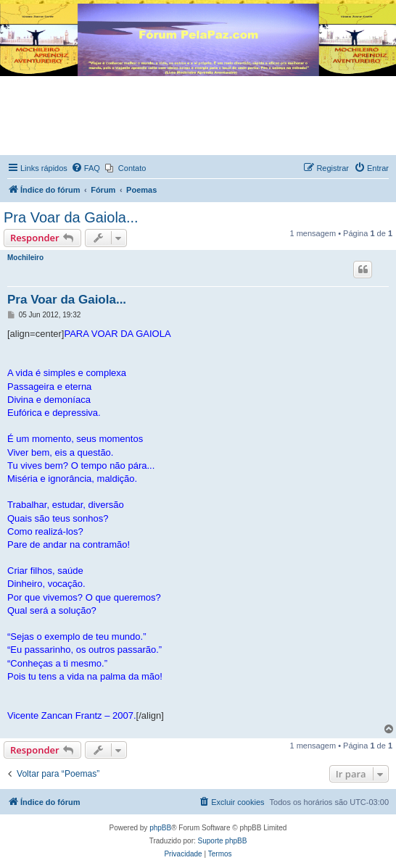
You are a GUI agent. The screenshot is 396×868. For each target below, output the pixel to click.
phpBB (160, 828)
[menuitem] (86, 168)
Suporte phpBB (223, 841)
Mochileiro (25, 258)
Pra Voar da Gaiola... (71, 217)
